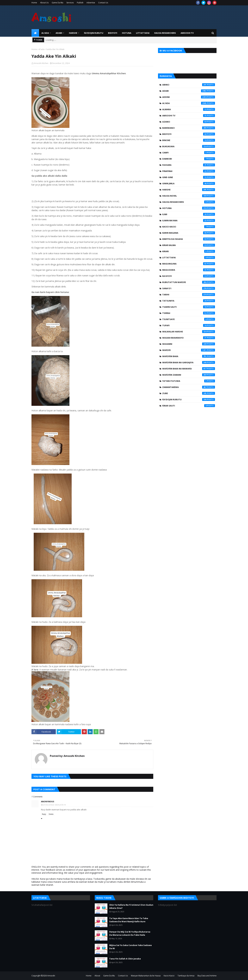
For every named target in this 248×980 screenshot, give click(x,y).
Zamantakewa (189, 387)
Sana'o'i (189, 288)
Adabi (189, 91)
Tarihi (189, 295)
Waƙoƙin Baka (189, 356)
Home (34, 3)
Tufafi (189, 325)
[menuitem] (35, 33)
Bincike (189, 140)
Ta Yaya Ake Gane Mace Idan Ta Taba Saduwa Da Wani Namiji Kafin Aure (129, 920)
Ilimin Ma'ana (189, 220)
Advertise (91, 3)
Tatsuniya (189, 301)
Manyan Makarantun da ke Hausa (146, 976)
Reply (44, 814)
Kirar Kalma (189, 245)
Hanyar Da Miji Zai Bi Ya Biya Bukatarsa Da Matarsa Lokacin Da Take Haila (130, 933)
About (97, 976)
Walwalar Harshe (189, 332)
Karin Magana (189, 233)
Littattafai (189, 258)
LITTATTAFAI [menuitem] (143, 33)
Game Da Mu (57, 3)
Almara (189, 109)
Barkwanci (189, 128)
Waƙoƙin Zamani (189, 375)
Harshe (189, 190)
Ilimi (189, 214)
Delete (51, 814)
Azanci (189, 122)
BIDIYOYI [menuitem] (113, 33)
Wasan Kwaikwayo (189, 338)
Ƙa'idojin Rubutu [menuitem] (94, 33)
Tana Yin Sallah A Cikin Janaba (125, 959)
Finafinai (189, 171)
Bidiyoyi (189, 134)
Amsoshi (51, 976)
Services (70, 3)
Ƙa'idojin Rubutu (189, 399)
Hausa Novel (189, 196)
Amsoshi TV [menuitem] (187, 33)
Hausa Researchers (189, 202)
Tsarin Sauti (189, 307)
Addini (189, 97)
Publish (80, 3)
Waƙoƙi (189, 350)
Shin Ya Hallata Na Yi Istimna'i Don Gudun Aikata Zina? (131, 906)
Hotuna (189, 208)
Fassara (189, 165)
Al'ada (41, 49)
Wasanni (189, 344)
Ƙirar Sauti (189, 406)
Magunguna (189, 264)
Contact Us (103, 3)
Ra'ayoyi (189, 276)
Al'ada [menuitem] (45, 33)
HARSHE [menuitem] (73, 33)
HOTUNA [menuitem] (127, 33)
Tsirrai (189, 313)
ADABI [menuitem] (59, 33)
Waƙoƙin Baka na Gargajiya (189, 362)
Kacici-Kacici (189, 227)
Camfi (189, 153)
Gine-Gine (189, 177)
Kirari (189, 251)
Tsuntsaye (189, 319)
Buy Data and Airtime (207, 976)
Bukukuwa (189, 146)
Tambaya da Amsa (186, 976)
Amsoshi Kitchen (41, 63)
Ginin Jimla (189, 183)
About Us (44, 3)
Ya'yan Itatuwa (189, 381)
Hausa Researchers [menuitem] (165, 33)
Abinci (189, 85)
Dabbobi (189, 159)
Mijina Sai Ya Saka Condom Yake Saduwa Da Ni (130, 947)
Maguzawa (189, 270)
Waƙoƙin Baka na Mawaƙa (189, 369)
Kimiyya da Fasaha (189, 239)
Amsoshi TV (189, 116)
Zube (189, 393)
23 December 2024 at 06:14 (54, 805)
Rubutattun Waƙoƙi (189, 282)
